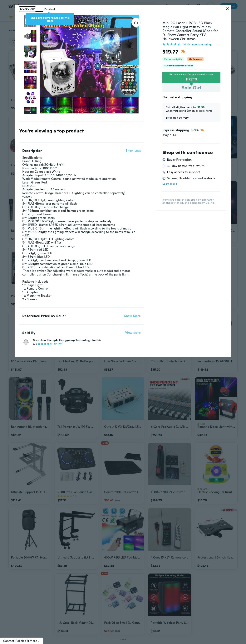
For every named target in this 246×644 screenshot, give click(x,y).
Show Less (133, 151)
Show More (132, 316)
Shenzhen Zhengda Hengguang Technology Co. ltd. (67, 340)
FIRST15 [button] (192, 79)
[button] (227, 9)
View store (133, 333)
